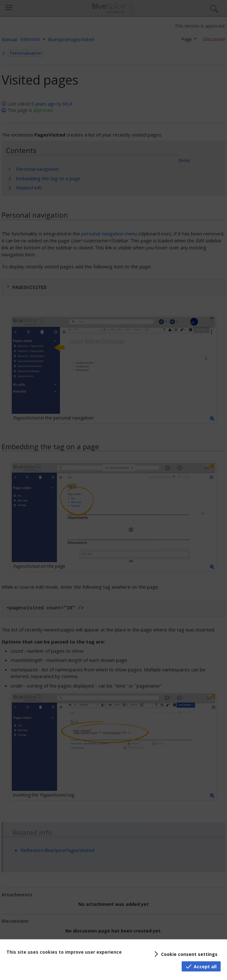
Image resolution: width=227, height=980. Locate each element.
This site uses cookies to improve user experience (64, 952)
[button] (185, 954)
